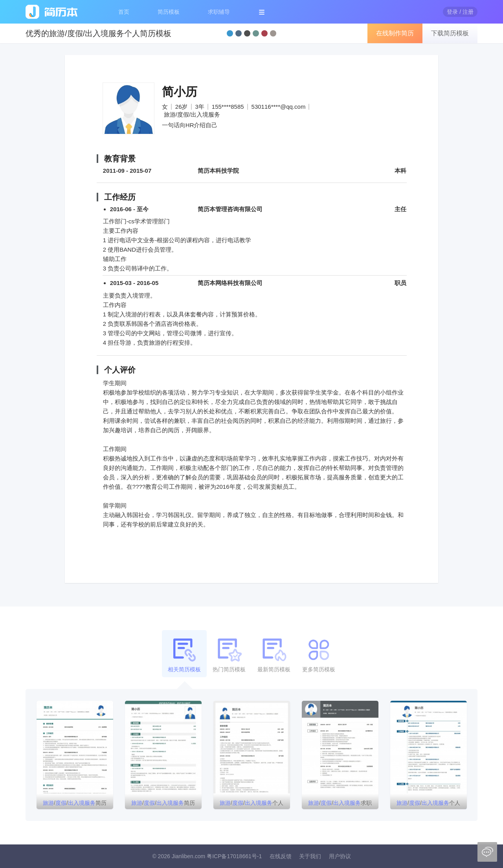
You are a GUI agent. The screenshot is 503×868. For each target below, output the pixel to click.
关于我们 (310, 856)
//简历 (75, 803)
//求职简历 (340, 804)
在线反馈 (281, 856)
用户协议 (340, 856)
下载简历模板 (450, 33)
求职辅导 (219, 12)
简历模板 (169, 12)
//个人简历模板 (428, 804)
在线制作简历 (395, 33)
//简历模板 (163, 804)
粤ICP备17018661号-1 (234, 856)
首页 (124, 12)
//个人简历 (251, 804)
